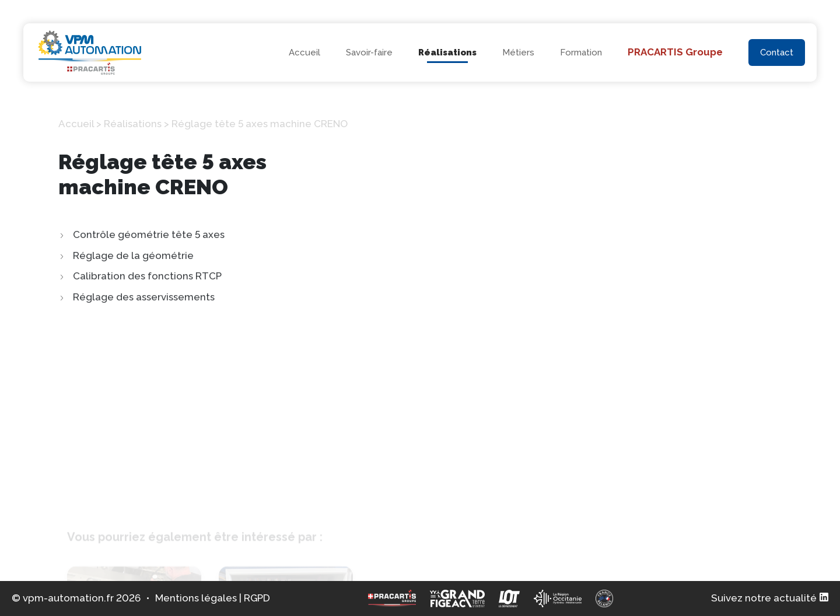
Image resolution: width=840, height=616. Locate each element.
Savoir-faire (369, 52)
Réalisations (447, 52)
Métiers (518, 52)
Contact (777, 52)
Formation (581, 52)
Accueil (304, 52)
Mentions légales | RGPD (213, 598)
